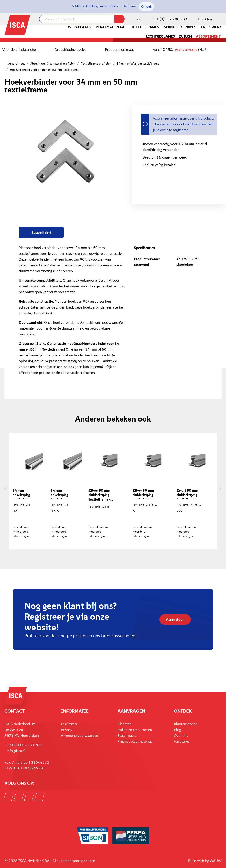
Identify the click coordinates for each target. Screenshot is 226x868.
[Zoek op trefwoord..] (77, 19)
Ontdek (146, 6)
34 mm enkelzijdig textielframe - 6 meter (60, 494)
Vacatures (182, 741)
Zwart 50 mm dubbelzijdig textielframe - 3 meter (188, 494)
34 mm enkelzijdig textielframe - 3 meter (22, 494)
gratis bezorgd (186, 49)
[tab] (41, 232)
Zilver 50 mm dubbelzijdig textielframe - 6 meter (143, 494)
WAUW (216, 861)
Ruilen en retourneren (135, 730)
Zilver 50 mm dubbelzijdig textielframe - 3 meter (100, 494)
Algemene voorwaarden (80, 735)
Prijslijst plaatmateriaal (136, 741)
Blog (178, 730)
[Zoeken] (119, 19)
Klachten (125, 724)
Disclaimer (69, 724)
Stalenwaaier (128, 735)
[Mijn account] (204, 19)
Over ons (181, 735)
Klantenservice (186, 724)
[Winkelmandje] (221, 19)
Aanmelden (175, 619)
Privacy (67, 730)
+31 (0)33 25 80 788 (170, 19)
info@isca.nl (16, 751)
